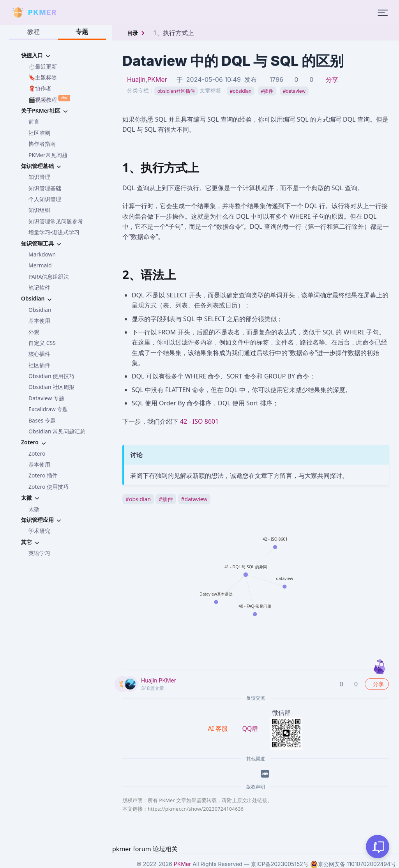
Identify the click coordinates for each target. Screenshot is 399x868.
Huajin (136, 80)
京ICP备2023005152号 (280, 864)
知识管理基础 (45, 188)
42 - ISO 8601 (199, 421)
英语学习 (39, 553)
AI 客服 (219, 728)
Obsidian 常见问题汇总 (57, 431)
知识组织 (39, 210)
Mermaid (40, 265)
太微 (34, 509)
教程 (34, 32)
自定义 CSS (42, 343)
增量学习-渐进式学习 (54, 232)
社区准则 (39, 133)
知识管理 (39, 177)
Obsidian (40, 310)
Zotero (37, 453)
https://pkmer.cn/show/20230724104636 (196, 809)
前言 (34, 121)
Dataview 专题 (46, 398)
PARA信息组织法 (49, 277)
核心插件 (39, 354)
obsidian (241, 91)
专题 (82, 32)
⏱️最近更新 (43, 66)
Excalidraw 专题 (48, 409)
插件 (267, 91)
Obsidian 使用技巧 (51, 376)
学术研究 (39, 531)
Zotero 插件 (43, 475)
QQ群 (250, 728)
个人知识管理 (45, 199)
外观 (34, 332)
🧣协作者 (40, 88)
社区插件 (39, 365)
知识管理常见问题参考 (56, 221)
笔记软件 (39, 287)
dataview (294, 91)
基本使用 (39, 321)
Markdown (42, 254)
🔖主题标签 (43, 77)
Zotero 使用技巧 (49, 487)
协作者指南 (42, 144)
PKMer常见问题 (48, 155)
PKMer (157, 80)
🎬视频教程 (49, 99)
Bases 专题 (42, 420)
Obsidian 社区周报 (51, 387)
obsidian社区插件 (176, 91)
